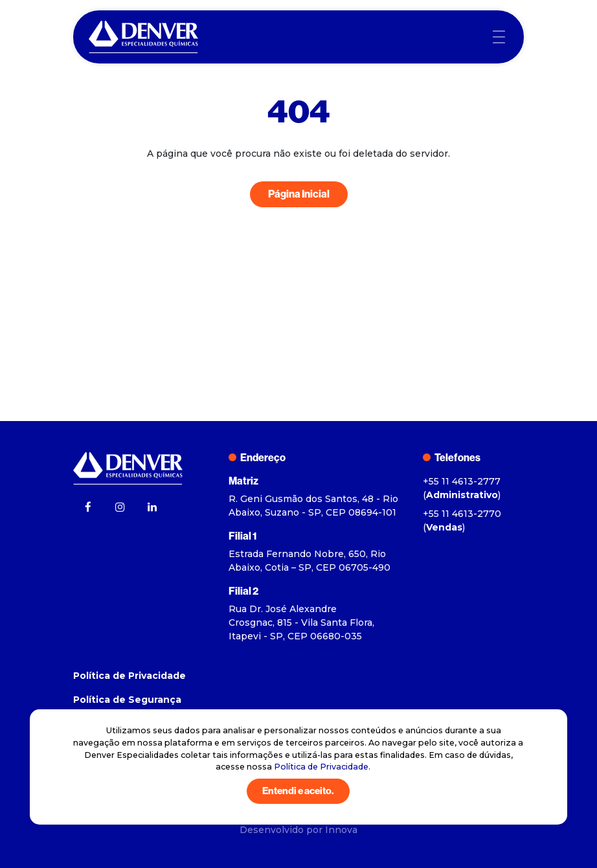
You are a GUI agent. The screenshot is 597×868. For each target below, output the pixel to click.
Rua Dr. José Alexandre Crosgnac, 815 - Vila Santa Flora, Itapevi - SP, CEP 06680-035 (301, 622)
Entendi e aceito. (298, 791)
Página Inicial (299, 194)
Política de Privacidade (130, 676)
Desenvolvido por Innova (298, 830)
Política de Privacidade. (322, 767)
